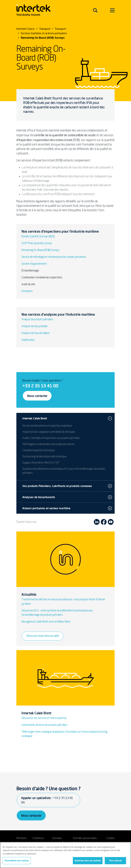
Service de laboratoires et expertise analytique (47, 426)
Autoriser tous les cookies (88, 860)
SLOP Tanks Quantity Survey (37, 243)
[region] (65, 855)
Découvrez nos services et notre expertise (44, 718)
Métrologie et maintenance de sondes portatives (48, 444)
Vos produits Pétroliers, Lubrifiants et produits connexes (57, 486)
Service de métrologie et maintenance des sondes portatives (54, 257)
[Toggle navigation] (95, 10)
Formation (27, 291)
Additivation (28, 340)
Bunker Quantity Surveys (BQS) (38, 237)
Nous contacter (37, 396)
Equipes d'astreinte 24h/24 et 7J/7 (41, 463)
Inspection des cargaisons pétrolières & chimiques (49, 432)
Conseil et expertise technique (38, 451)
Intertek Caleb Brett (35, 418)
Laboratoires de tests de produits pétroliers (45, 725)
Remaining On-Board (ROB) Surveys (41, 250)
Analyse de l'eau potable (34, 326)
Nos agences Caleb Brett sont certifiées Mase (46, 622)
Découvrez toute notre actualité (43, 636)
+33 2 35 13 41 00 (40, 386)
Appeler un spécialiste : (47, 800)
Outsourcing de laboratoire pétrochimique (44, 457)
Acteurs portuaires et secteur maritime (46, 508)
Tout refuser (115, 860)
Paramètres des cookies (17, 860)
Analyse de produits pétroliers (37, 320)
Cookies (110, 838)
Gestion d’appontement (34, 264)
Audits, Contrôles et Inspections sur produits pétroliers (51, 438)
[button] (110, 418)
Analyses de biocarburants (39, 497)
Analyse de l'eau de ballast (36, 333)
